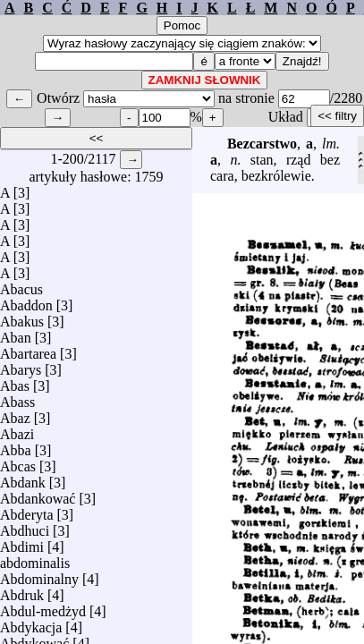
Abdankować (38, 494)
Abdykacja (31, 623)
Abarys (21, 365)
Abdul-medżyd (43, 607)
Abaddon (26, 301)
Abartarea (28, 349)
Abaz (15, 414)
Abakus (22, 317)
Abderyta (27, 510)
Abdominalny (39, 575)
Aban (16, 333)
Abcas (18, 462)
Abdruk (22, 591)
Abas (15, 381)
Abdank (23, 478)
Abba (16, 446)
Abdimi (22, 542)
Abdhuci (25, 526)
